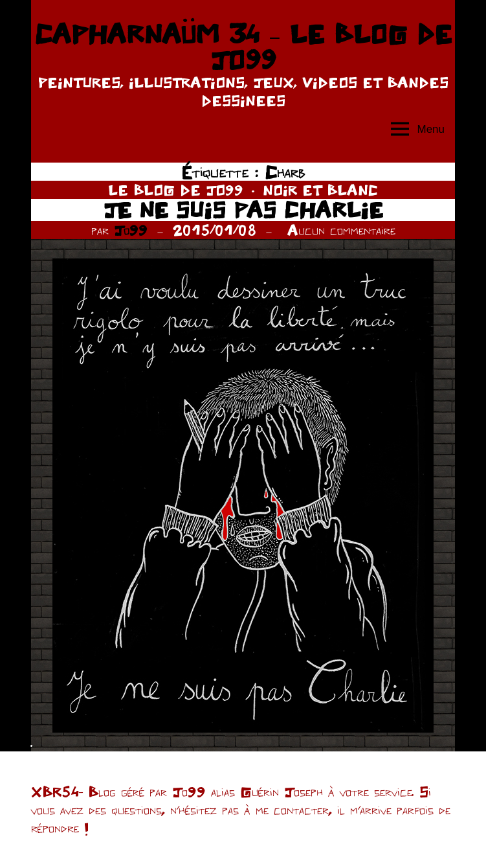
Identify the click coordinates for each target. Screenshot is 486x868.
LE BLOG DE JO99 (176, 190)
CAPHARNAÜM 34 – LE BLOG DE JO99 (243, 47)
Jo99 (131, 230)
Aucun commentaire (341, 230)
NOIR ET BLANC (320, 190)
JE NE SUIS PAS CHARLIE (243, 210)
